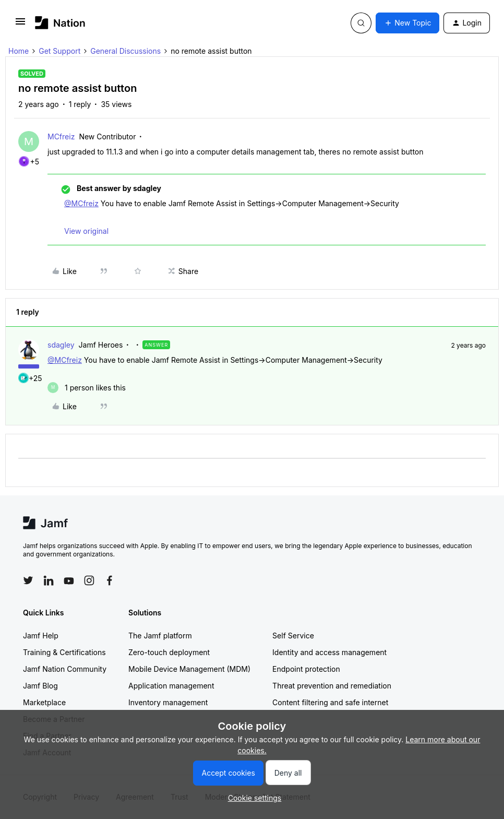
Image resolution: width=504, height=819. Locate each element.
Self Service (293, 636)
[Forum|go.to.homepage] (60, 23)
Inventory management (168, 702)
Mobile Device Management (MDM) (189, 669)
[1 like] (87, 388)
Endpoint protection (306, 669)
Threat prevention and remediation (332, 686)
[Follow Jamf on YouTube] (69, 580)
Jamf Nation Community (65, 669)
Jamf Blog (40, 686)
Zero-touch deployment (169, 652)
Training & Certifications (64, 652)
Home (19, 51)
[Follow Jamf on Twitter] (28, 580)
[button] (20, 25)
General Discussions (125, 51)
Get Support (59, 51)
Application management (171, 686)
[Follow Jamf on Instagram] (89, 580)
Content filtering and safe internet (330, 702)
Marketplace (44, 702)
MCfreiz (61, 136)
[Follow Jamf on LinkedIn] (49, 580)
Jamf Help (41, 636)
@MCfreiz (81, 203)
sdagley (61, 345)
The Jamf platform (160, 636)
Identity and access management (329, 652)
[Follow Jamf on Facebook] (110, 580)
